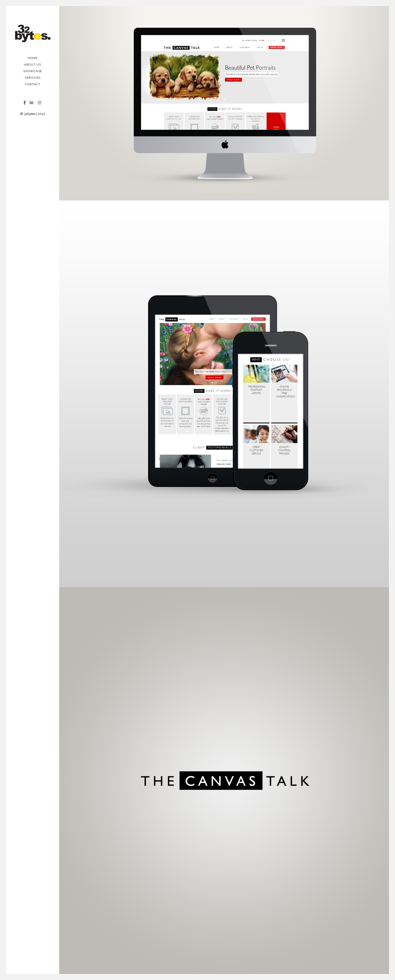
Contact (33, 84)
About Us (33, 65)
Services (33, 78)
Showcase (33, 71)
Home (33, 58)
